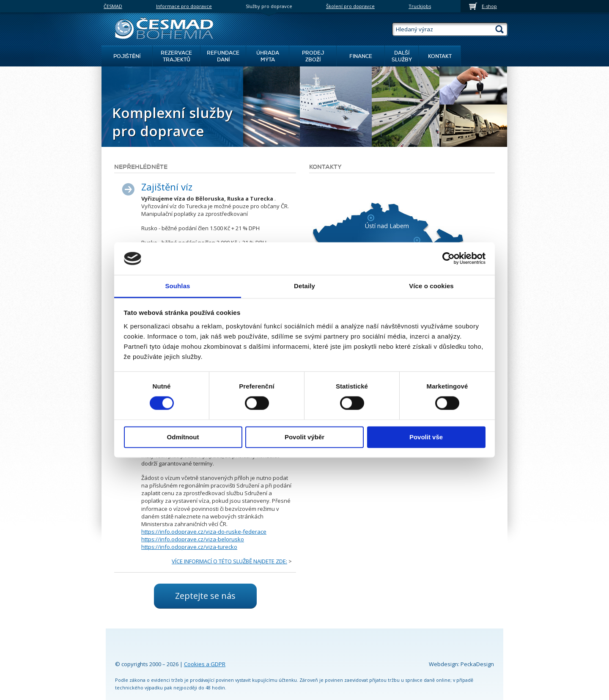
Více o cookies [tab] (431, 286)
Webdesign (443, 664)
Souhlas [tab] (177, 286)
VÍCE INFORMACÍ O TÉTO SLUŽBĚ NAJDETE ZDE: (229, 561)
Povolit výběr (304, 437)
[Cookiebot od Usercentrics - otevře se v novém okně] (449, 259)
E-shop (489, 6)
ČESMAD (113, 6)
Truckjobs (420, 6)
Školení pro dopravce (350, 6)
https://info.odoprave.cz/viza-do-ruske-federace (204, 532)
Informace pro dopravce (184, 6)
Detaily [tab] (304, 286)
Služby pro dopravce (269, 6)
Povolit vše (426, 437)
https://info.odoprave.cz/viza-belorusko (193, 539)
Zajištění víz (167, 187)
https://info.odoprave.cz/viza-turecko (189, 547)
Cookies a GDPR (205, 664)
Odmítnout (183, 437)
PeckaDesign (477, 664)
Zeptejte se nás (205, 596)
